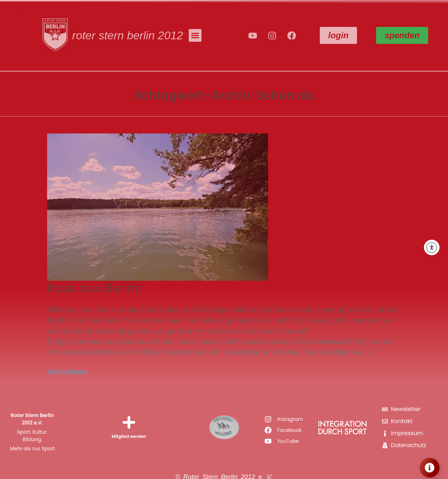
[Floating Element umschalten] (430, 468)
